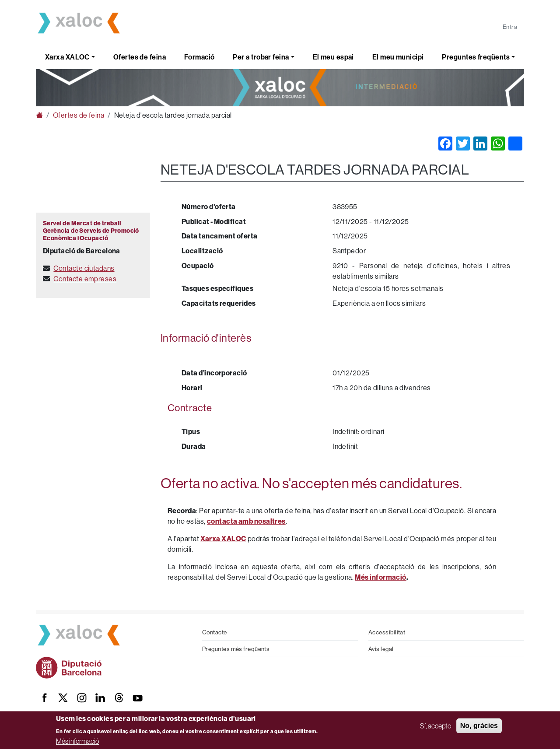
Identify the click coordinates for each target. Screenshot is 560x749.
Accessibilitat (387, 632)
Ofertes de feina (140, 57)
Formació (199, 57)
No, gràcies (479, 726)
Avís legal (381, 649)
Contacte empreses (85, 279)
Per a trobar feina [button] (261, 57)
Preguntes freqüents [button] (476, 57)
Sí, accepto (436, 726)
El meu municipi (398, 57)
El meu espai (333, 57)
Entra (510, 27)
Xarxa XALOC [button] (67, 57)
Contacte (215, 632)
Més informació (77, 741)
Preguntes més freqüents (236, 649)
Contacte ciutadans (84, 268)
